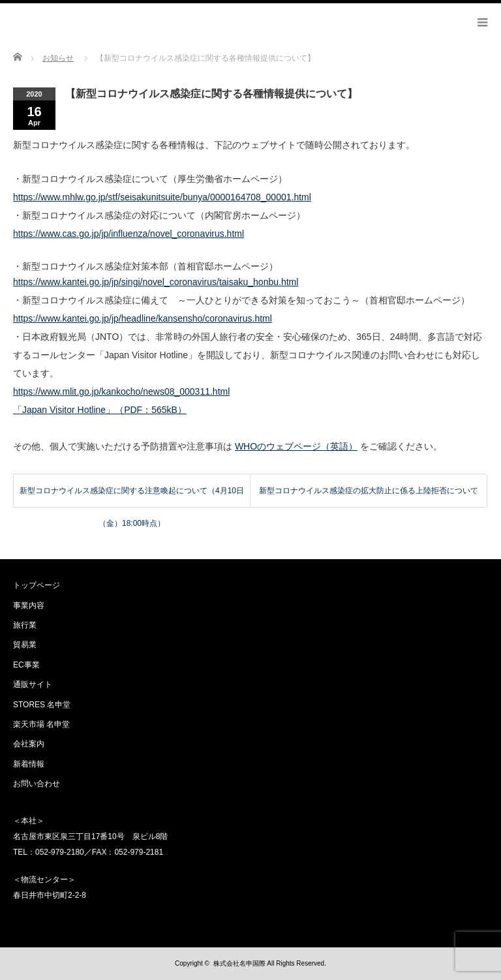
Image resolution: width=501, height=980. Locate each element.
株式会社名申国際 (239, 963)
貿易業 (25, 645)
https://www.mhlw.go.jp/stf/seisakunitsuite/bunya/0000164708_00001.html (162, 197)
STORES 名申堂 (42, 705)
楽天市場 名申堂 (41, 724)
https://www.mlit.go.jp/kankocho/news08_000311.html (121, 391)
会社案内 (29, 744)
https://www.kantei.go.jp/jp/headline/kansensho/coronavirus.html (143, 318)
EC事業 (26, 665)
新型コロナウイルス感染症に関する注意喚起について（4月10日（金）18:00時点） (132, 497)
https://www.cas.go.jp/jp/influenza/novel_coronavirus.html (129, 234)
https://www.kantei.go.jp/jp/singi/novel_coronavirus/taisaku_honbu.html (156, 282)
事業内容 (29, 605)
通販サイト (33, 684)
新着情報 (29, 764)
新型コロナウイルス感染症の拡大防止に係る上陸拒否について (369, 491)
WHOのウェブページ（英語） (296, 446)
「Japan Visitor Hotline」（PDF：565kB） (100, 410)
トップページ (37, 585)
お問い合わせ (37, 784)
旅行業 (25, 625)
